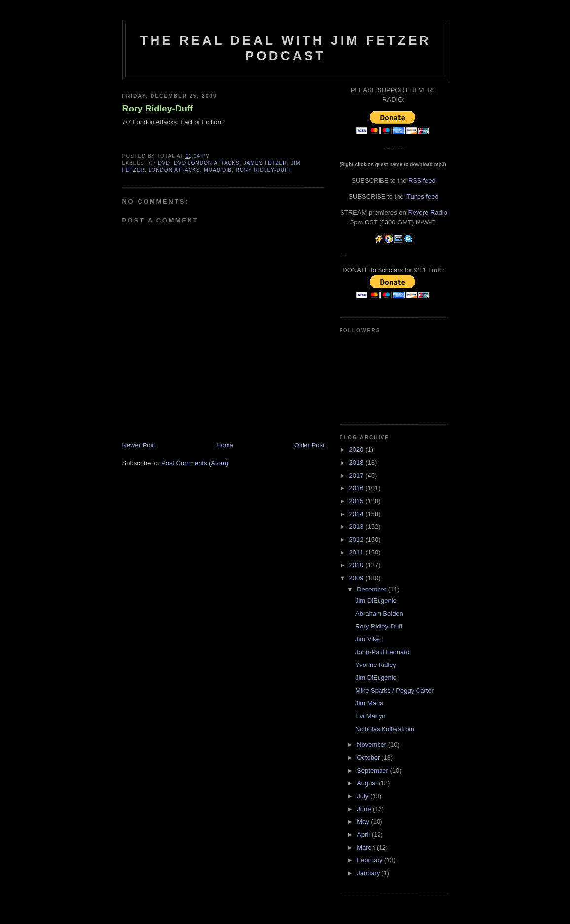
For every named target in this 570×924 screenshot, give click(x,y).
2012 (358, 539)
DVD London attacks (207, 163)
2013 (358, 527)
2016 (358, 488)
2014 (358, 514)
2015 (358, 501)
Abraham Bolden (379, 613)
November (373, 745)
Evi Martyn (370, 716)
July (363, 796)
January (369, 873)
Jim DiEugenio (376, 601)
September (373, 770)
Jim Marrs (369, 703)
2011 (358, 552)
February (371, 860)
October (369, 758)
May (364, 822)
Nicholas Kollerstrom (385, 729)
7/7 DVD (159, 163)
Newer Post (139, 445)
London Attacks (174, 170)
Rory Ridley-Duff (158, 109)
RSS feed (422, 180)
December (373, 589)
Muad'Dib (218, 170)
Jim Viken (369, 639)
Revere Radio (427, 212)
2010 (358, 565)
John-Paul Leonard (382, 652)
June (365, 809)
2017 (358, 475)
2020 (358, 450)
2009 (358, 578)
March (367, 847)
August (368, 783)
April (364, 834)
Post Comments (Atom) (195, 463)
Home (225, 445)
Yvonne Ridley (376, 665)
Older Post (309, 445)
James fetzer (265, 163)
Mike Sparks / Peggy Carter (395, 690)
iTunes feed (422, 197)
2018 (358, 462)
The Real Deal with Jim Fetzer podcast (285, 48)
